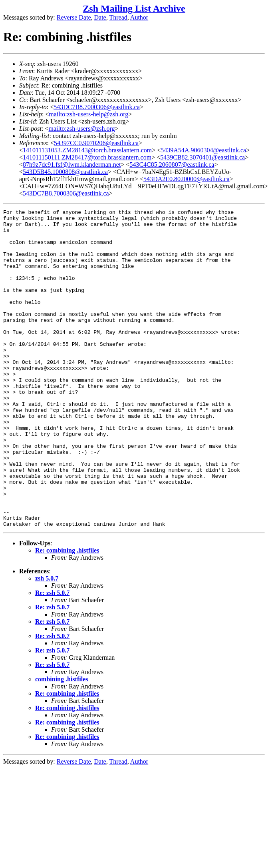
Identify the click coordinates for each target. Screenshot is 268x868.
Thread (118, 17)
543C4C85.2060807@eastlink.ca (172, 165)
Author (139, 17)
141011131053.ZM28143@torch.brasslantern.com (87, 150)
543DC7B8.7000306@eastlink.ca (97, 107)
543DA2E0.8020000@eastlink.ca (187, 179)
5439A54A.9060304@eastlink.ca (203, 150)
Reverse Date (74, 17)
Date (100, 17)
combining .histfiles (62, 743)
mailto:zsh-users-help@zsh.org (88, 114)
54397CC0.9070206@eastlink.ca (96, 143)
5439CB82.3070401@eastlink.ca (202, 157)
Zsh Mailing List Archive (134, 8)
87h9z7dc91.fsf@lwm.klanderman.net (72, 165)
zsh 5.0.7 (47, 642)
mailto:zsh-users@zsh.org (81, 129)
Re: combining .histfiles (67, 614)
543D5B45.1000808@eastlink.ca (65, 172)
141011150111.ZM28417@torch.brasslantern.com (87, 157)
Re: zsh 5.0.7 (52, 656)
